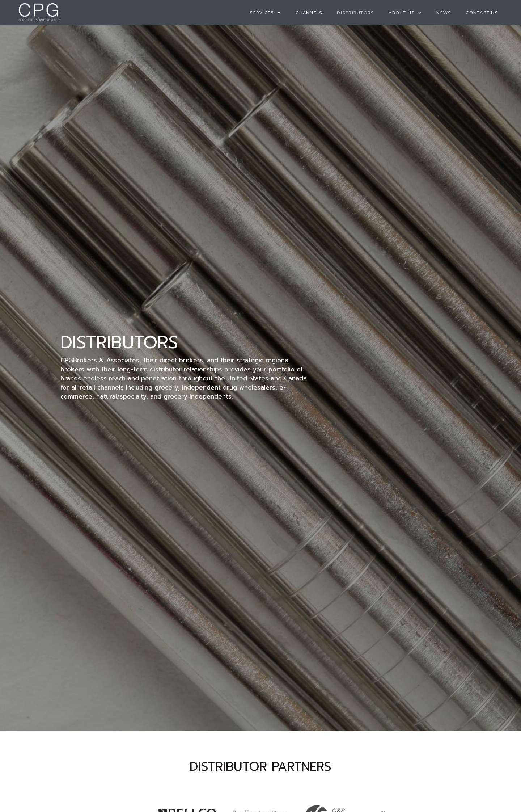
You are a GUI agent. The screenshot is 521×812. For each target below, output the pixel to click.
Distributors (355, 13)
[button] (265, 13)
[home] (39, 12)
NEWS (444, 13)
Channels (309, 13)
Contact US (482, 13)
